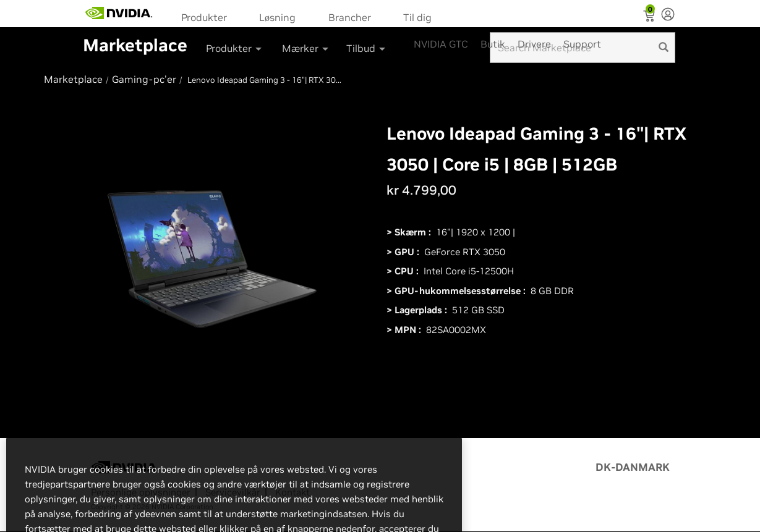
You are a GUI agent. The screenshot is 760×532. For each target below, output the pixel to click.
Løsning (277, 17)
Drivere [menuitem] (534, 44)
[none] (668, 15)
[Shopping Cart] (650, 17)
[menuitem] (208, 16)
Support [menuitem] (582, 44)
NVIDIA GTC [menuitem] (441, 44)
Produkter (204, 17)
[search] (664, 48)
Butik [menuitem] (493, 44)
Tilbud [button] (367, 48)
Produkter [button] (235, 48)
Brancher (350, 17)
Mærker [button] (306, 48)
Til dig (417, 17)
